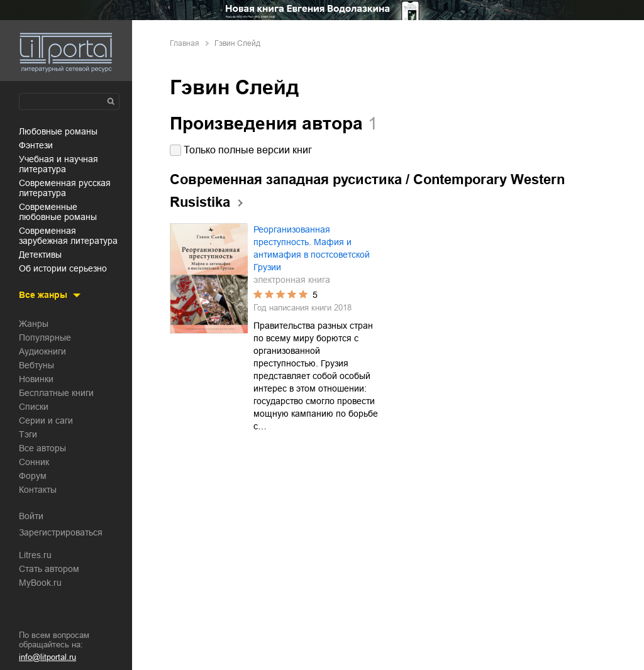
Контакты (38, 490)
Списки (34, 407)
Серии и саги (46, 420)
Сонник (34, 462)
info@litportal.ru (47, 657)
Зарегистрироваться (61, 532)
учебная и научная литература (58, 164)
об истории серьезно (63, 268)
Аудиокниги (42, 351)
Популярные (45, 338)
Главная (185, 43)
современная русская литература (65, 188)
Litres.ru (35, 555)
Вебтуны (36, 365)
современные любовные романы (58, 212)
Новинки (36, 379)
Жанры (34, 324)
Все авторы (42, 448)
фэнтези (36, 145)
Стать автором (49, 569)
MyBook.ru (40, 583)
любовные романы (58, 131)
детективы (40, 255)
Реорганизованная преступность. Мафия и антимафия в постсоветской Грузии (312, 248)
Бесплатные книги (56, 393)
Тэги (28, 434)
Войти (31, 516)
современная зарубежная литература (68, 236)
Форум (33, 476)
